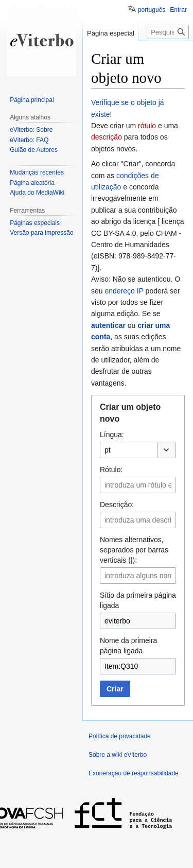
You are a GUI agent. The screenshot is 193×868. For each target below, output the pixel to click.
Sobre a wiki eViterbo (118, 755)
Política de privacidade (120, 736)
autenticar (108, 325)
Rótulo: (111, 470)
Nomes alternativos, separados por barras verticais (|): (134, 550)
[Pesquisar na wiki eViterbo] (168, 32)
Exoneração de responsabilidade (134, 773)
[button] (166, 450)
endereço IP (124, 291)
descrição (107, 137)
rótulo (147, 126)
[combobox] (128, 450)
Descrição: (117, 505)
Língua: (112, 435)
